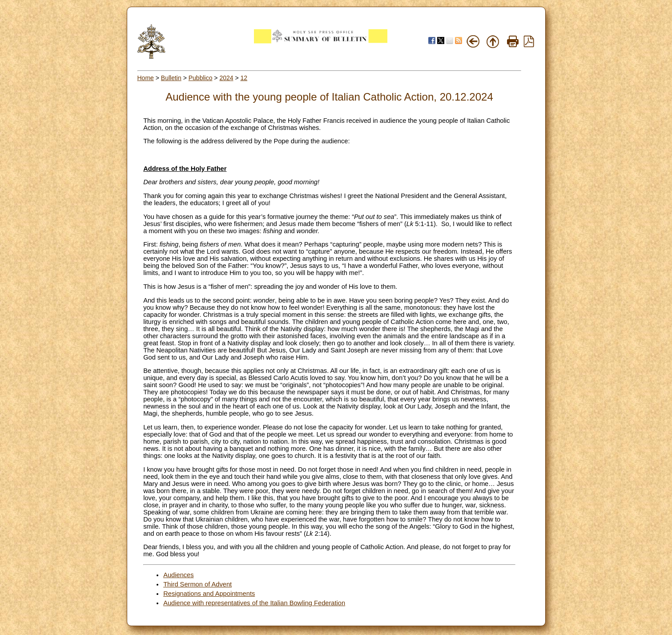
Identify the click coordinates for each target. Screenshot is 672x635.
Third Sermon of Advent (197, 584)
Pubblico (201, 78)
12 (244, 78)
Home (146, 78)
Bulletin (171, 78)
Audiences (178, 575)
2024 (226, 78)
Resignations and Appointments (209, 594)
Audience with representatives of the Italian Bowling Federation (254, 603)
